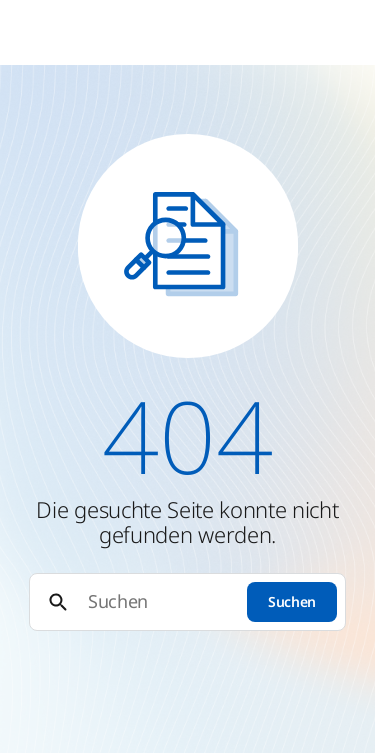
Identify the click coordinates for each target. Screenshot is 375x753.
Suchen (292, 601)
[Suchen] (158, 601)
